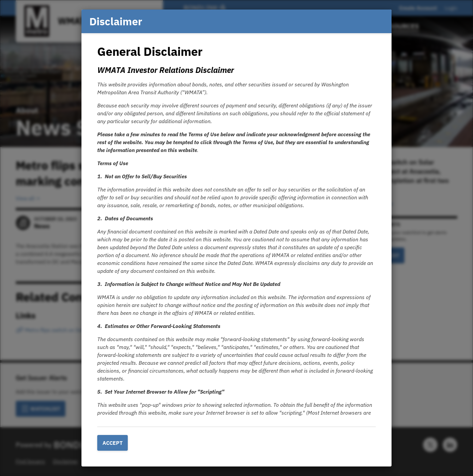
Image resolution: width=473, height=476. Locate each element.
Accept (113, 443)
